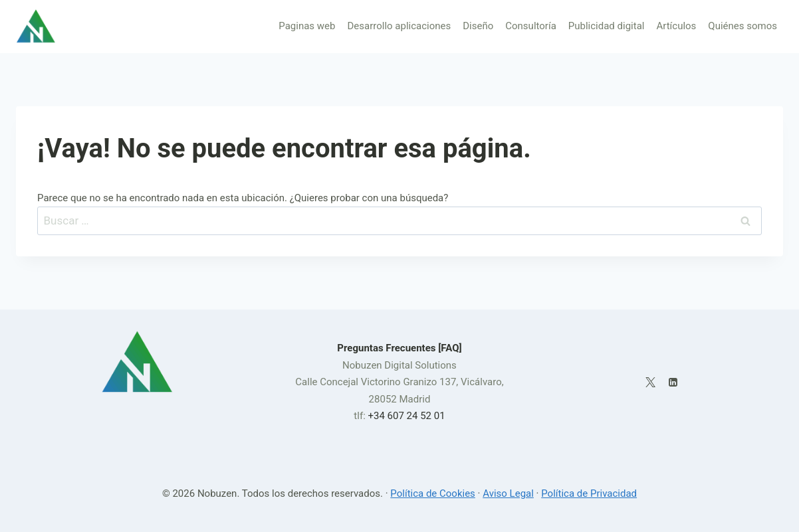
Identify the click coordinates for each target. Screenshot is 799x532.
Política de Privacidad (589, 493)
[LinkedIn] (673, 383)
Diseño (478, 26)
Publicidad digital (607, 26)
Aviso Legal (508, 493)
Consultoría (531, 26)
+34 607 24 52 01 (406, 416)
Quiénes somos (742, 26)
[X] (650, 383)
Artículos (676, 26)
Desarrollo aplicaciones (399, 26)
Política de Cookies (433, 493)
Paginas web (307, 26)
